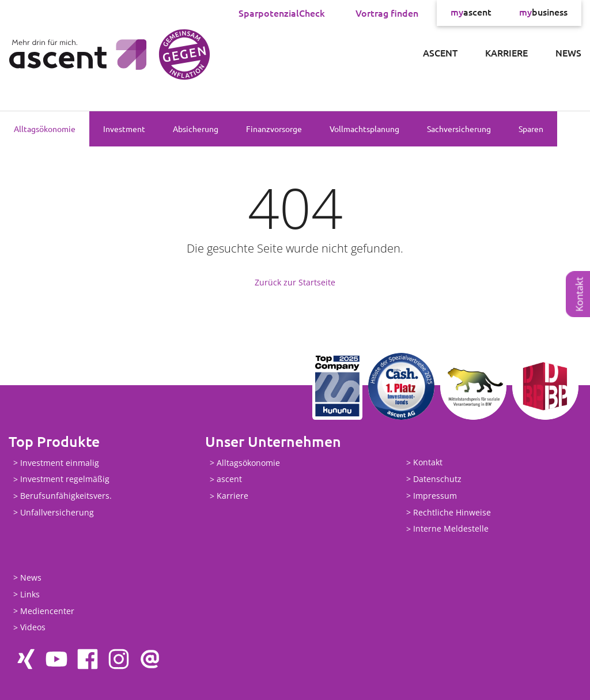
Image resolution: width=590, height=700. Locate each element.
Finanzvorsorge (274, 129)
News (568, 52)
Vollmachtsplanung (364, 129)
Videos (33, 628)
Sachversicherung (459, 129)
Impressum (435, 496)
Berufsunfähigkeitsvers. (66, 496)
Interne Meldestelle (451, 529)
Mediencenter (47, 611)
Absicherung (196, 129)
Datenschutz (437, 479)
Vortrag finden (387, 13)
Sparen (531, 129)
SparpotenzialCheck (282, 13)
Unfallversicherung (57, 512)
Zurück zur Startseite (295, 282)
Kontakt (579, 294)
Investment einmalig (60, 463)
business (543, 13)
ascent (471, 13)
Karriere (506, 52)
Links (30, 594)
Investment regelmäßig (65, 479)
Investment (124, 129)
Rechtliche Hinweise (452, 512)
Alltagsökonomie (45, 129)
